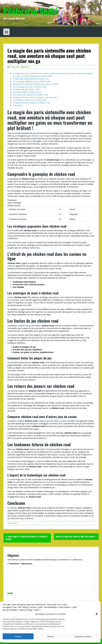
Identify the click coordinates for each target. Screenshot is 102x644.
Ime (11, 593)
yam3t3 (26, 67)
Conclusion (17, 105)
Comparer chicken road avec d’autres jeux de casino (35, 97)
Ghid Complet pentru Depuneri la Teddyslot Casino (27, 538)
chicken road (37, 136)
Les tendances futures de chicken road (29, 100)
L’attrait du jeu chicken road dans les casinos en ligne (35, 84)
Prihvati (18, 636)
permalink (13, 523)
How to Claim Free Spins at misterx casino (76, 537)
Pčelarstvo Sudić (31, 11)
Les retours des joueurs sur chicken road (30, 95)
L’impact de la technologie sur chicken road (31, 103)
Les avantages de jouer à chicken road (29, 87)
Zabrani (50, 636)
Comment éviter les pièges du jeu (27, 92)
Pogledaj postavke (83, 636)
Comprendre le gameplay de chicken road (31, 79)
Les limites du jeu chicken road (26, 89)
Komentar (21, 564)
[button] (97, 614)
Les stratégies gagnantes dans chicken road (32, 81)
